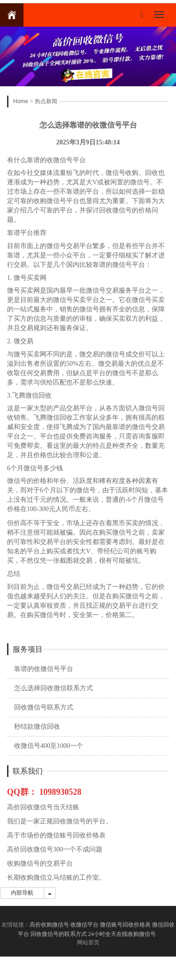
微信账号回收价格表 (125, 925)
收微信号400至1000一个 (49, 746)
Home (21, 101)
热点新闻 (46, 101)
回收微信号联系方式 (44, 707)
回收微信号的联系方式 (59, 934)
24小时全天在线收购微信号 (123, 934)
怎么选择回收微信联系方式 (54, 688)
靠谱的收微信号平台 (44, 669)
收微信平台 (84, 925)
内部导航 (22, 893)
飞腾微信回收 (32, 396)
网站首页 (88, 942)
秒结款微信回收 (37, 727)
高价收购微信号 (49, 925)
